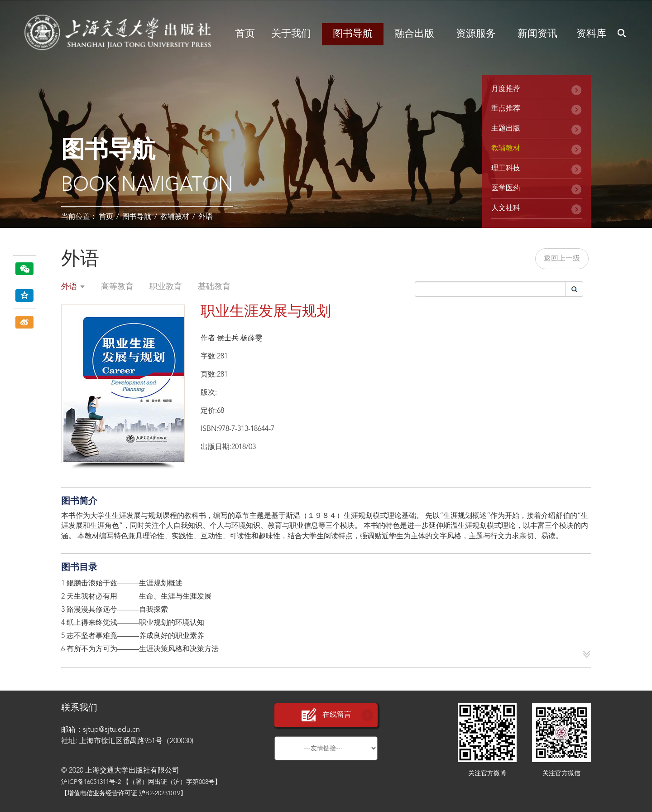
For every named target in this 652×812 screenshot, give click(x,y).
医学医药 (506, 188)
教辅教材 (175, 217)
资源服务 (476, 34)
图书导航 (353, 34)
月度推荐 (506, 89)
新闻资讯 (537, 34)
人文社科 (506, 208)
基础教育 (214, 287)
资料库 (591, 34)
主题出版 (506, 129)
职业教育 (166, 287)
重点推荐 (506, 109)
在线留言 (326, 715)
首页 (245, 34)
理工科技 (506, 169)
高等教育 (117, 287)
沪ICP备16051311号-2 (91, 782)
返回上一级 (562, 259)
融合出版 (414, 34)
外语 (206, 217)
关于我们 (291, 34)
